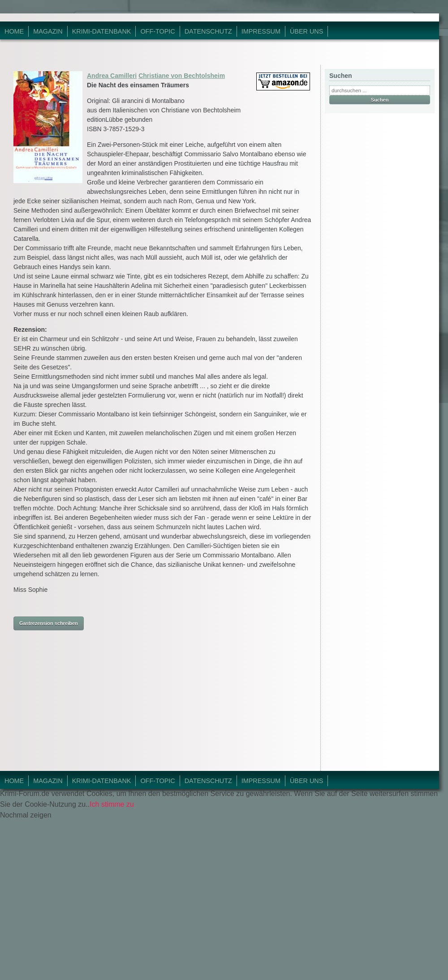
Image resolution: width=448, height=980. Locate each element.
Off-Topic (157, 31)
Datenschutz (208, 31)
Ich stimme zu (112, 804)
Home (14, 31)
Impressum (261, 31)
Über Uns (306, 31)
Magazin (48, 31)
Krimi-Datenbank (102, 31)
